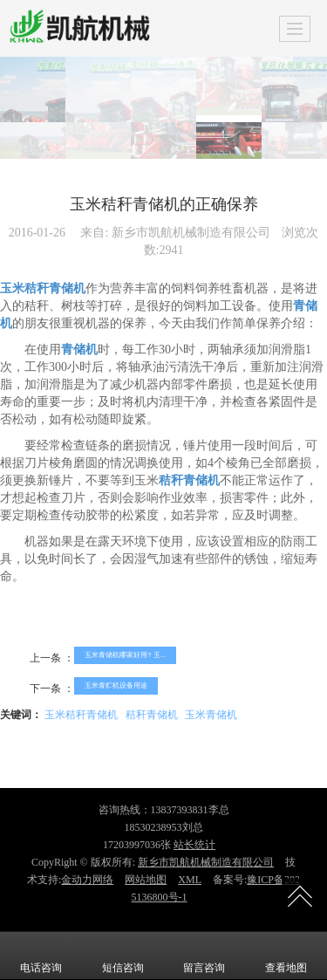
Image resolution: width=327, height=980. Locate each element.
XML (190, 880)
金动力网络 (87, 880)
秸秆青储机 (152, 715)
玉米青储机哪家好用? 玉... (125, 655)
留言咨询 (204, 956)
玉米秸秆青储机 (81, 715)
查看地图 (286, 956)
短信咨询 (123, 956)
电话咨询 (41, 956)
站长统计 (194, 845)
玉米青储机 (211, 715)
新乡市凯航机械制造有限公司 (206, 862)
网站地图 (146, 880)
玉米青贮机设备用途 (116, 685)
